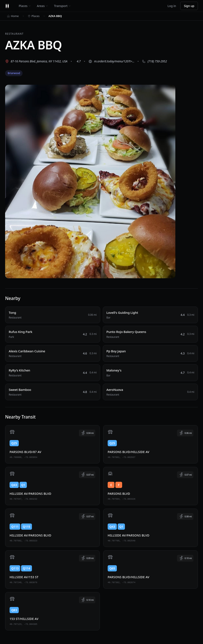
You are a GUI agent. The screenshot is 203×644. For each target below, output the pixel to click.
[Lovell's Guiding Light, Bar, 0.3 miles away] (150, 315)
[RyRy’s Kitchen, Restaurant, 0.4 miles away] (53, 373)
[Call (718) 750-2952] (154, 61)
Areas (42, 6)
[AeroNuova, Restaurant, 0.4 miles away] (150, 392)
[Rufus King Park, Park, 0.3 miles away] (53, 334)
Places (25, 6)
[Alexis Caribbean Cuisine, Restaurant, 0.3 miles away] (53, 354)
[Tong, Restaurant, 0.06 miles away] (53, 315)
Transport (62, 6)
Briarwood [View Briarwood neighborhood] (14, 73)
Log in (172, 6)
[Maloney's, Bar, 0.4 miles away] (150, 373)
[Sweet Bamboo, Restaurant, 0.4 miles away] (53, 392)
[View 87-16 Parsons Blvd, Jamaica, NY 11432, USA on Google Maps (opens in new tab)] (36, 61)
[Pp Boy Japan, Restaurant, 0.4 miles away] (150, 354)
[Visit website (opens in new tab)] (111, 61)
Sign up (189, 6)
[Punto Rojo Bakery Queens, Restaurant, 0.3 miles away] (150, 334)
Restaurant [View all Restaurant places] (14, 34)
